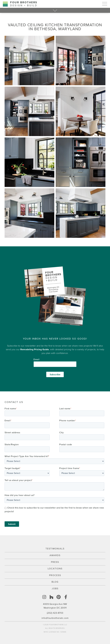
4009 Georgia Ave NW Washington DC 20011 (55, 606)
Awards (55, 555)
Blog (55, 582)
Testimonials (55, 549)
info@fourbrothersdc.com (55, 618)
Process (55, 575)
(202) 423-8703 (55, 613)
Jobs (55, 589)
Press (55, 562)
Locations (55, 569)
